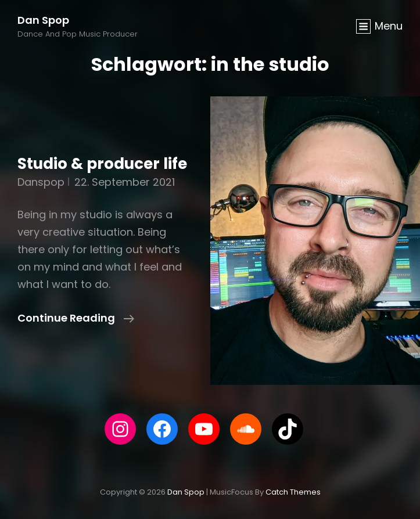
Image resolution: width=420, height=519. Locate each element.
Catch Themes (293, 492)
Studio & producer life (102, 164)
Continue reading (76, 318)
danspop (41, 182)
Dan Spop (43, 20)
